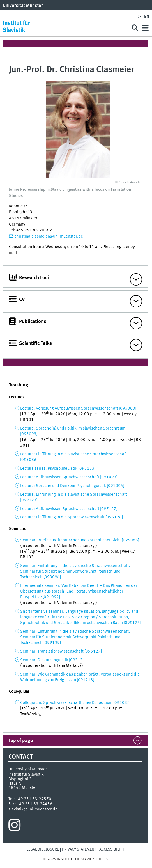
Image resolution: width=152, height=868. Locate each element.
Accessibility (112, 849)
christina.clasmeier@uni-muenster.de (49, 236)
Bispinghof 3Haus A (20, 781)
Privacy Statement (79, 849)
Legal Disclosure (43, 849)
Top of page (21, 741)
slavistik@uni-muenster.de (33, 809)
